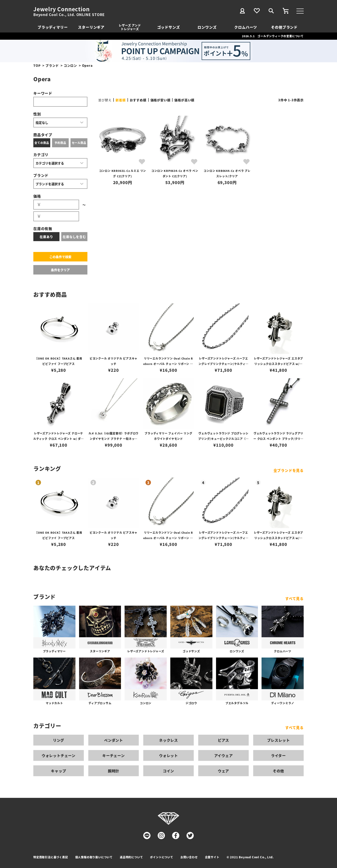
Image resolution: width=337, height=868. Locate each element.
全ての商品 (42, 143)
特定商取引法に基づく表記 (51, 857)
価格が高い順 (184, 100)
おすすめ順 (138, 100)
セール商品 (79, 143)
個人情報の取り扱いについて (94, 857)
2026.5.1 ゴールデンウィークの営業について (273, 36)
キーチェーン (114, 755)
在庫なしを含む (74, 237)
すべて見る (294, 598)
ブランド (52, 65)
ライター (278, 755)
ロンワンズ (207, 27)
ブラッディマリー (53, 27)
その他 (278, 771)
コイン (168, 771)
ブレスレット (279, 740)
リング (59, 740)
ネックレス (168, 740)
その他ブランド (284, 27)
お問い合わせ (189, 857)
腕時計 (114, 771)
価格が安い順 (161, 100)
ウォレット (168, 755)
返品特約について (131, 857)
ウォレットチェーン (59, 755)
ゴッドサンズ (169, 27)
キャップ (58, 771)
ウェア (223, 771)
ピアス (223, 740)
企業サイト (212, 857)
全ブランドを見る (289, 470)
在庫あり (46, 237)
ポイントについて (162, 857)
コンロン (70, 65)
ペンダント (114, 740)
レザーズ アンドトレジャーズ (130, 27)
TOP (37, 65)
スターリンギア (91, 27)
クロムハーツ (246, 27)
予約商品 (60, 143)
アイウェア (224, 755)
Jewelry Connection (61, 9)
